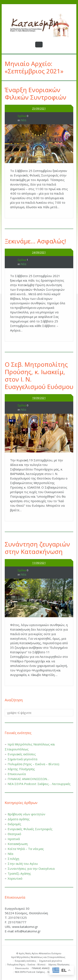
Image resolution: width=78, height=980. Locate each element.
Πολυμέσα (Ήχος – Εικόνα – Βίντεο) (33, 764)
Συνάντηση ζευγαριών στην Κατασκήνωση (37, 548)
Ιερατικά (14, 839)
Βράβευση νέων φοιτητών (26, 814)
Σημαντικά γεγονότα (22, 759)
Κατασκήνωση (18, 844)
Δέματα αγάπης (19, 819)
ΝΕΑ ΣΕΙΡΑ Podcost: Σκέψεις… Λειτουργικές (39, 784)
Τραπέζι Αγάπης (19, 873)
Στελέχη (13, 859)
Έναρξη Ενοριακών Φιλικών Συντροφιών (36, 93)
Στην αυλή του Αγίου (23, 864)
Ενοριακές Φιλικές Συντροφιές (30, 829)
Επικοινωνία (17, 774)
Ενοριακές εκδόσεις (22, 754)
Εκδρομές (14, 824)
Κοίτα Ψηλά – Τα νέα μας (26, 849)
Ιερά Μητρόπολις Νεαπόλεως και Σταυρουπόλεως (38, 957)
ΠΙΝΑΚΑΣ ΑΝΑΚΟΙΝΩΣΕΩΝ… (28, 779)
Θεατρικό (14, 834)
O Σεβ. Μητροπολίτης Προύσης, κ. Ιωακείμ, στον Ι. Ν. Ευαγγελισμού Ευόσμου (39, 375)
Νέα (23, 120)
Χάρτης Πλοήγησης (21, 769)
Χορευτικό (15, 878)
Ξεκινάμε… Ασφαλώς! (35, 241)
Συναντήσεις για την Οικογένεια (31, 868)
